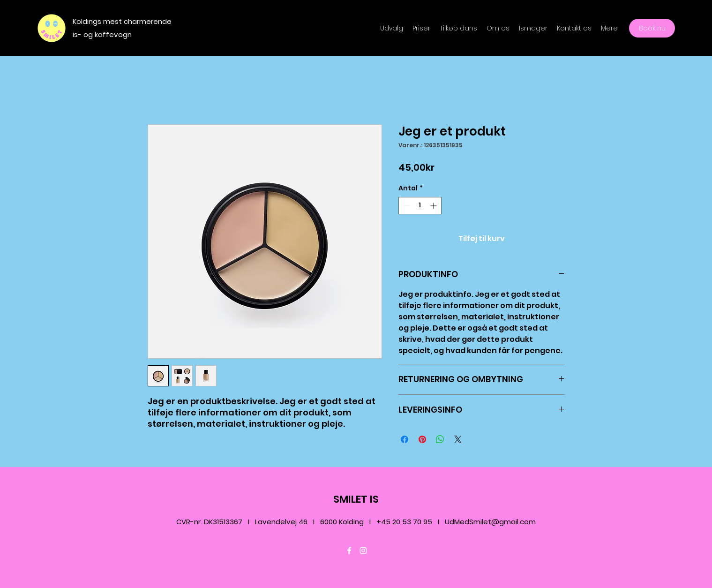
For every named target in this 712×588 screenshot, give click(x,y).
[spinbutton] (420, 206)
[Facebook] (349, 550)
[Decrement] (406, 206)
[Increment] (434, 206)
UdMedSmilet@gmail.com (490, 522)
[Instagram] (363, 550)
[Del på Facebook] (405, 439)
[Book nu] (652, 28)
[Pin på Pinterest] (422, 439)
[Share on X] (458, 439)
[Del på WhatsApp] (440, 439)
